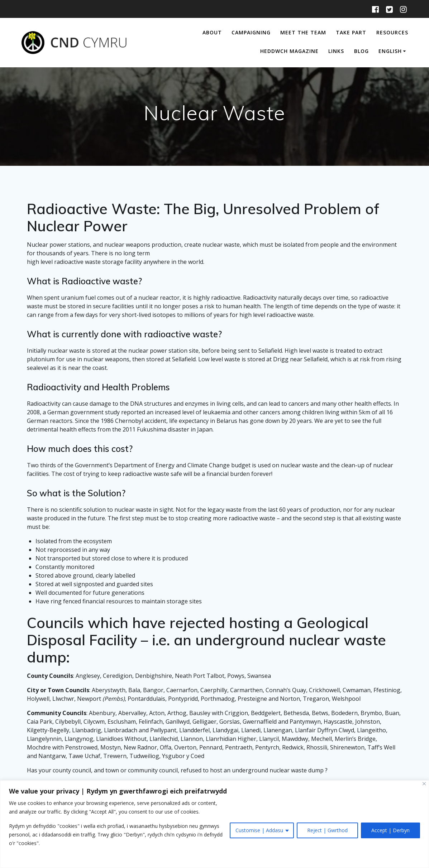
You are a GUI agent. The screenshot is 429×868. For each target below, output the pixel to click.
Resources (392, 32)
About (212, 32)
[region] (214, 824)
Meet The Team (303, 32)
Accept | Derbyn (390, 830)
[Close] (424, 784)
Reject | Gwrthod (327, 830)
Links (336, 51)
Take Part (351, 32)
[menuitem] (393, 52)
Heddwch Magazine (289, 51)
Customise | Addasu (259, 830)
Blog (361, 51)
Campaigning (251, 32)
